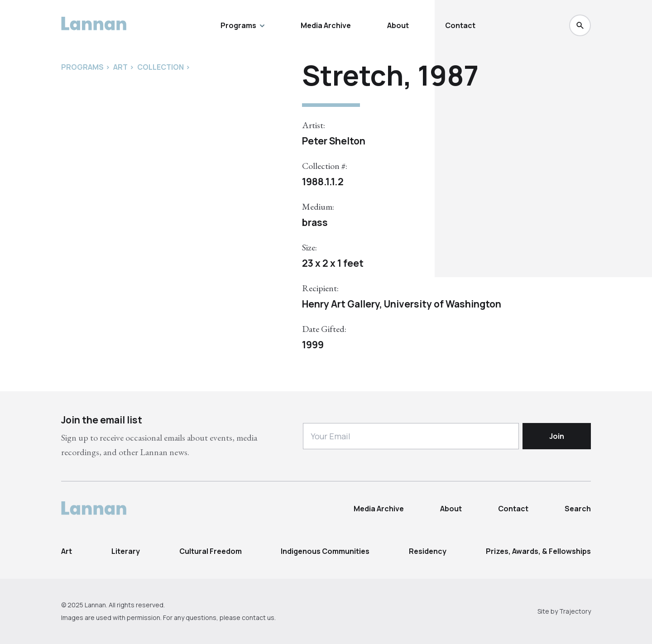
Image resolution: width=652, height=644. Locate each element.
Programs (242, 25)
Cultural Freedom (211, 551)
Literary (126, 551)
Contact (460, 25)
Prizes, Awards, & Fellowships (538, 551)
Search (578, 509)
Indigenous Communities (325, 551)
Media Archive (326, 25)
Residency (428, 551)
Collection (161, 67)
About (398, 25)
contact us (258, 618)
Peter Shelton (334, 141)
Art (67, 551)
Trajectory (575, 611)
